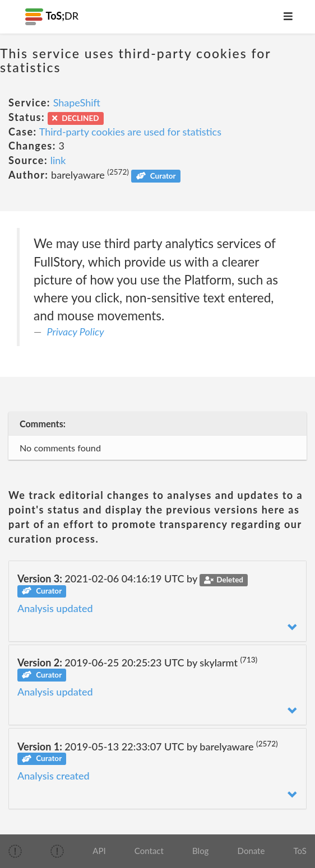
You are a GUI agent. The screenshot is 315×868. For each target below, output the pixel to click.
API (99, 851)
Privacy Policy (76, 332)
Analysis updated (55, 608)
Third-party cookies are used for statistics (130, 132)
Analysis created (54, 776)
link (58, 160)
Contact (149, 851)
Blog (200, 851)
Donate (251, 851)
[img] (15, 851)
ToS (300, 851)
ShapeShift (77, 102)
